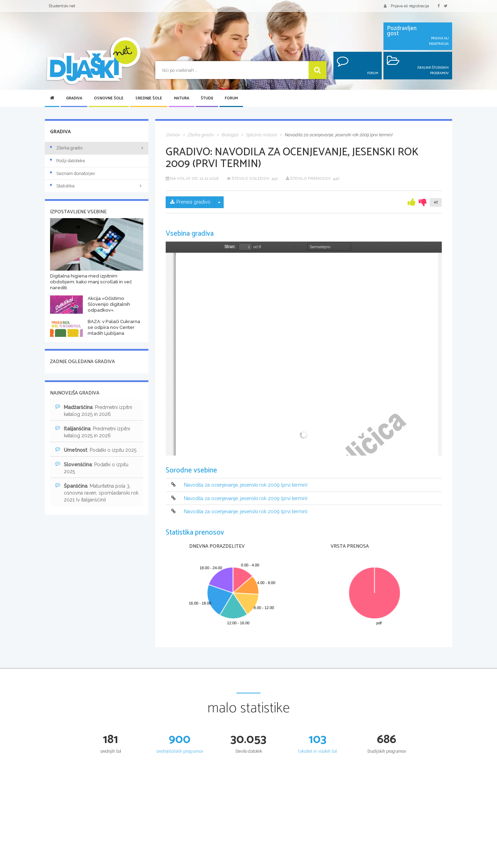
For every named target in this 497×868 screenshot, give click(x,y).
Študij (207, 98)
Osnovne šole (109, 98)
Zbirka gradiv (66, 148)
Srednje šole (149, 98)
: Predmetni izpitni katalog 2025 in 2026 (94, 410)
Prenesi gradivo (191, 202)
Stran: (230, 247)
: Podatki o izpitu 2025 (96, 450)
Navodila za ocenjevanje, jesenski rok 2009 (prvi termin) (246, 485)
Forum (231, 98)
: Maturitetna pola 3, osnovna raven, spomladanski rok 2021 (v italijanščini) (97, 492)
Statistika (97, 186)
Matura (182, 98)
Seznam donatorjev (73, 173)
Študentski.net (62, 6)
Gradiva (74, 98)
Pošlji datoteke (67, 161)
